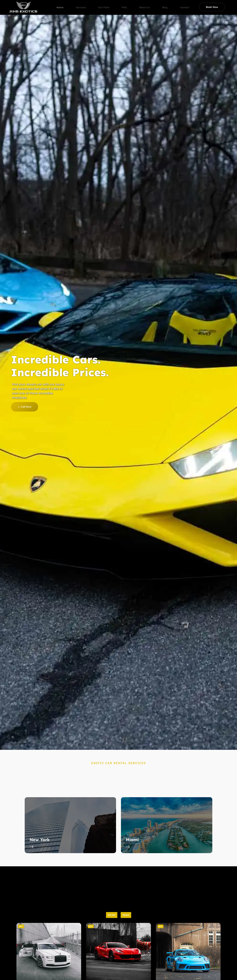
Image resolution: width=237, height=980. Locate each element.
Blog (170, 4)
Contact (191, 4)
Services (83, 4)
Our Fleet (107, 4)
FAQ (128, 4)
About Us (149, 4)
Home (61, 4)
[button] (21, 927)
